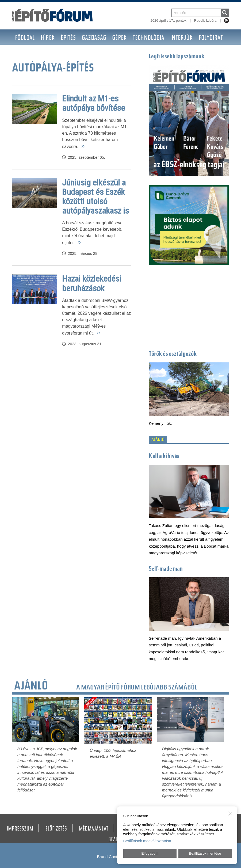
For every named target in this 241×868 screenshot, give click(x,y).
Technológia (148, 38)
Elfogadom (150, 853)
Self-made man (166, 569)
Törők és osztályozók (173, 354)
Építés (68, 38)
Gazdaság (94, 38)
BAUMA (50, 54)
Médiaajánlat (94, 829)
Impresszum (20, 829)
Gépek (119, 38)
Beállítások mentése (205, 853)
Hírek (48, 38)
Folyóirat (211, 38)
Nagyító (25, 54)
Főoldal (25, 38)
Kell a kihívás (164, 456)
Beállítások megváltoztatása (147, 841)
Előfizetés (56, 829)
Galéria (73, 54)
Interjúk (181, 38)
